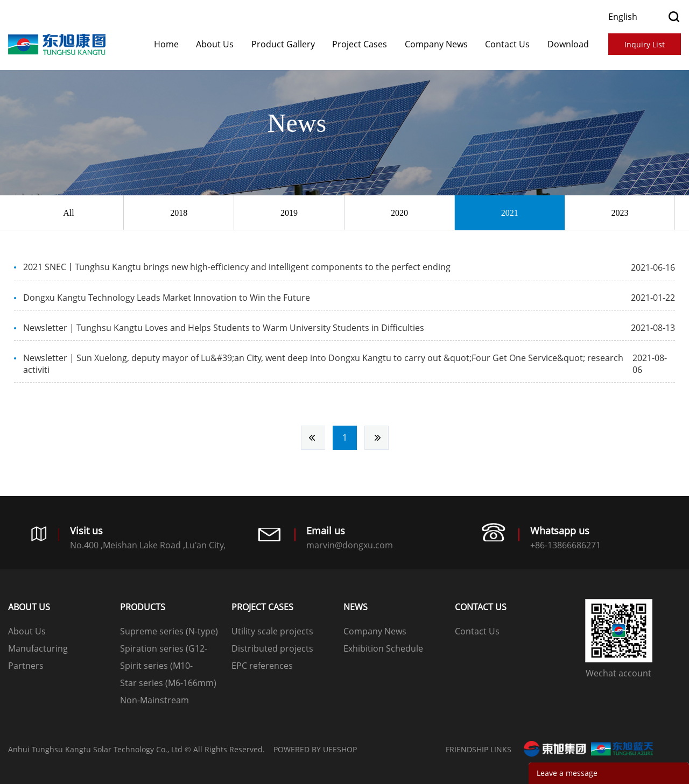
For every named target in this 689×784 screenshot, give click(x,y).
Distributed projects (272, 648)
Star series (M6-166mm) (168, 683)
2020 (399, 213)
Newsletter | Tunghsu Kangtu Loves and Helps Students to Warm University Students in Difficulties (224, 328)
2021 (510, 213)
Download (568, 44)
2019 (289, 213)
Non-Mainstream (154, 700)
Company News (436, 44)
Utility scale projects (272, 631)
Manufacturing (38, 648)
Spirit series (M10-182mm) (156, 667)
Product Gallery (283, 44)
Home (166, 44)
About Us (215, 44)
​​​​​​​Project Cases (360, 44)
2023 (620, 213)
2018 (179, 213)
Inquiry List (645, 44)
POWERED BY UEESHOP (315, 749)
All (68, 213)
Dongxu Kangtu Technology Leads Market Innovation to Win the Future (167, 298)
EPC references (262, 666)
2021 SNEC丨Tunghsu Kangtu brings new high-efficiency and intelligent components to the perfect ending (237, 267)
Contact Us (507, 44)
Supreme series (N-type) (169, 631)
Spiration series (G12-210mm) (164, 650)
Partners (26, 666)
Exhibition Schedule (383, 648)
